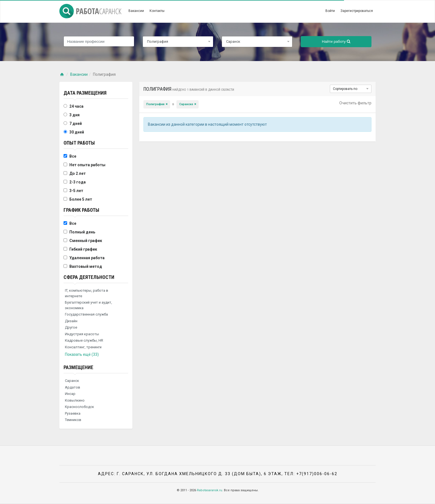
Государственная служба (86, 314)
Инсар (70, 394)
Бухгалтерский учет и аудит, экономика (88, 305)
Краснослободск (79, 407)
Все (73, 156)
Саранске (186, 104)
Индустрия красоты (82, 334)
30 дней (77, 132)
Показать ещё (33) (82, 354)
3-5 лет (76, 191)
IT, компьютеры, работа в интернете (87, 293)
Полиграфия (155, 104)
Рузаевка (73, 413)
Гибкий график (83, 249)
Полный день (82, 232)
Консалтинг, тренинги (83, 347)
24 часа (76, 106)
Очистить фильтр (355, 103)
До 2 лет (78, 173)
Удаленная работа (87, 258)
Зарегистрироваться (357, 11)
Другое (71, 327)
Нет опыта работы (87, 165)
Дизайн (71, 321)
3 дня (74, 115)
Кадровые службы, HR (84, 340)
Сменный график (86, 241)
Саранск (72, 381)
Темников (73, 420)
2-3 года (78, 182)
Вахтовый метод (86, 266)
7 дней (76, 124)
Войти (330, 11)
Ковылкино (75, 400)
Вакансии (136, 11)
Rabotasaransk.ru (210, 490)
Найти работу (336, 41)
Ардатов (73, 387)
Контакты (157, 11)
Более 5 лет (81, 199)
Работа (90, 11)
